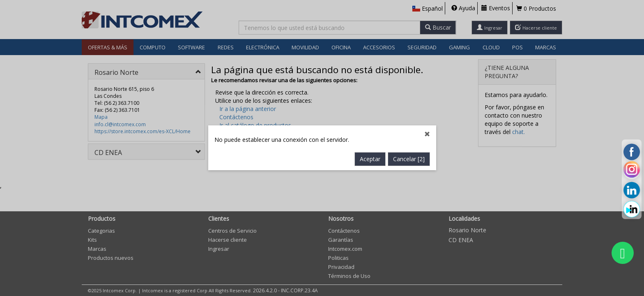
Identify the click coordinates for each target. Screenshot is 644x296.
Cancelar (409, 159)
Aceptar (370, 159)
